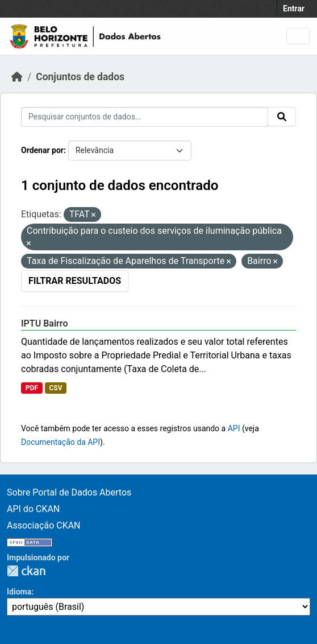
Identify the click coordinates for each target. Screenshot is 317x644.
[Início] (17, 77)
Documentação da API (61, 442)
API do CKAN (33, 509)
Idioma (19, 592)
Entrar (294, 9)
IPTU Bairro (44, 323)
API (234, 428)
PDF (32, 388)
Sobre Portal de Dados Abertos (69, 492)
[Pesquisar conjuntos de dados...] (145, 117)
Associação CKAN (44, 525)
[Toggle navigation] (298, 36)
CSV (55, 388)
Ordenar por (42, 150)
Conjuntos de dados (80, 77)
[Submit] (282, 117)
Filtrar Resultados (75, 281)
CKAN (26, 571)
